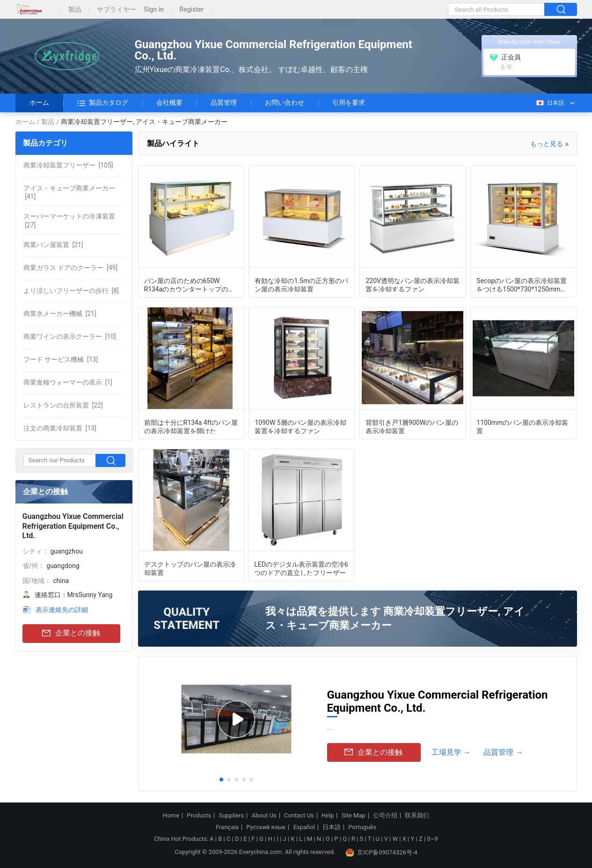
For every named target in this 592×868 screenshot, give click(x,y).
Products (199, 816)
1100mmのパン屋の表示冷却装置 (522, 426)
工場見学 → (451, 752)
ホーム (39, 102)
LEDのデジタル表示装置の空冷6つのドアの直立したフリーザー (301, 568)
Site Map (354, 816)
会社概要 (169, 102)
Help (328, 816)
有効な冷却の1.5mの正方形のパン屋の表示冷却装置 (301, 284)
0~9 (432, 839)
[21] (53, 245)
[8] (71, 291)
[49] (71, 268)
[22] (63, 405)
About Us (264, 816)
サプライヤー (117, 10)
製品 (75, 10)
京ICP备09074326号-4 (381, 853)
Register (191, 10)
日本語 (550, 103)
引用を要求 (349, 102)
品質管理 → (503, 752)
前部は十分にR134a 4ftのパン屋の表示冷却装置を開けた (191, 426)
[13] (61, 359)
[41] (69, 192)
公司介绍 (385, 816)
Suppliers (231, 816)
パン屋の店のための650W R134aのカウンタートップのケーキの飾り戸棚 (190, 284)
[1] (68, 382)
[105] (68, 165)
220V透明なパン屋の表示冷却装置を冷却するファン (413, 284)
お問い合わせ (285, 102)
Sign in (154, 10)
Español (304, 827)
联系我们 (417, 816)
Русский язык (266, 827)
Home (171, 816)
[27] (69, 220)
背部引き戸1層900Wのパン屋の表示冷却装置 (412, 426)
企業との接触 (71, 633)
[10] (70, 336)
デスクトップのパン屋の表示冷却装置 (190, 568)
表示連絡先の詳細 (62, 610)
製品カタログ (103, 103)
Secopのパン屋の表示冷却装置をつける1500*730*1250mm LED (522, 284)
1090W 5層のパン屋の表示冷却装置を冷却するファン (300, 426)
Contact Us (299, 816)
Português (362, 827)
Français (227, 827)
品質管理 (224, 102)
